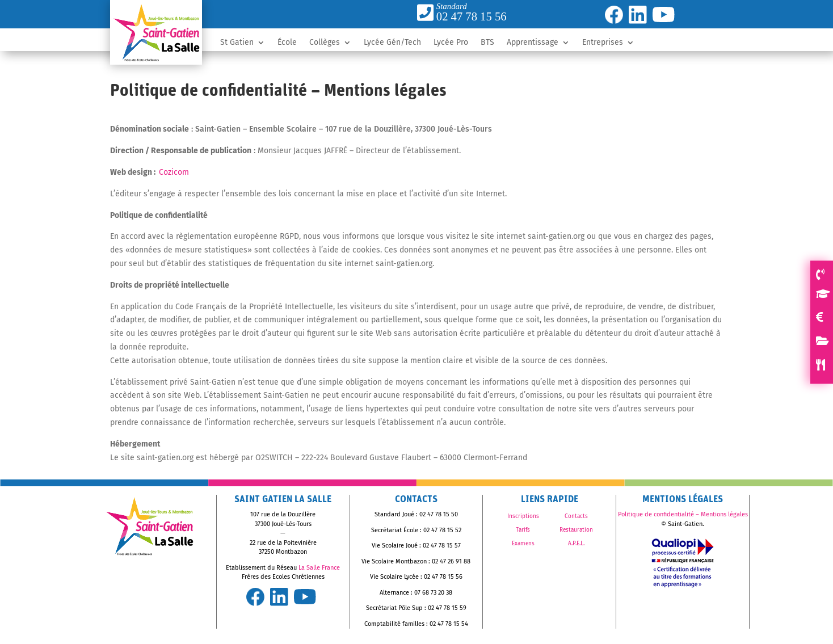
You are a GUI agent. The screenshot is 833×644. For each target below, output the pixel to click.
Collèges (325, 43)
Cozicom (174, 172)
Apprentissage (533, 43)
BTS (487, 43)
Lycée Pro (451, 43)
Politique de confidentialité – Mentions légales (683, 514)
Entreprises (603, 43)
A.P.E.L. (576, 544)
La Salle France (319, 568)
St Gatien (237, 43)
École (287, 43)
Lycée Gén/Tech (392, 43)
